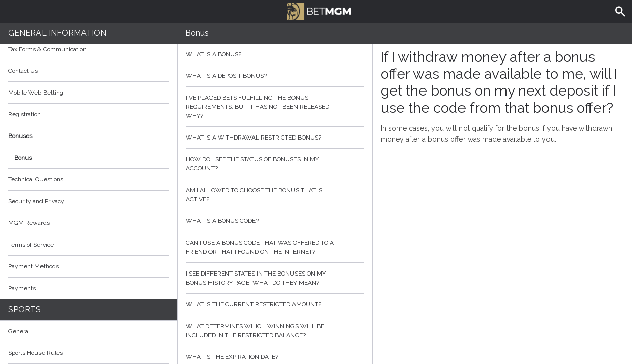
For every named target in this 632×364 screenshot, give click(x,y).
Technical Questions (36, 179)
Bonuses (89, 136)
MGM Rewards (29, 223)
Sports (25, 310)
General (19, 331)
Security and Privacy (36, 201)
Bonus (23, 158)
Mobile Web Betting (36, 93)
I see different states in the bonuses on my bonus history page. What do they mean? (275, 278)
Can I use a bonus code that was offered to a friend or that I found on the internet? (275, 247)
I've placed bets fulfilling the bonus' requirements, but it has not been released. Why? (275, 107)
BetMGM (319, 10)
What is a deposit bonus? (275, 76)
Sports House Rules (35, 353)
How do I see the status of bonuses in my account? (275, 164)
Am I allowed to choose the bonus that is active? (275, 195)
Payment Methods (89, 266)
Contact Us (23, 71)
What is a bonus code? (275, 221)
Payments (89, 288)
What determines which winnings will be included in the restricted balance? (275, 331)
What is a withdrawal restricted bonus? (275, 138)
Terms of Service (89, 245)
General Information (57, 33)
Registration (25, 114)
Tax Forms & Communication (89, 49)
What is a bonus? (275, 54)
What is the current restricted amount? (275, 304)
